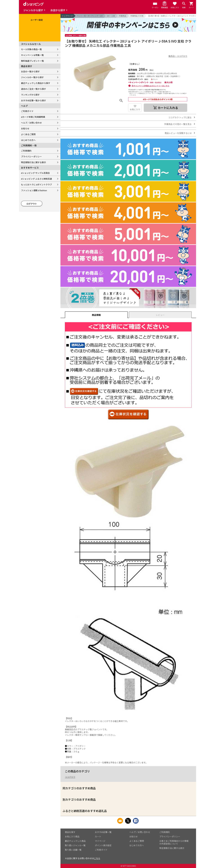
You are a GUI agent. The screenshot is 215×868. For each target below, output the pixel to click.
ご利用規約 (26, 151)
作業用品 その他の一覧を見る (178, 124)
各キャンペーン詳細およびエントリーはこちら (151, 86)
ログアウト (32, 204)
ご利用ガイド (27, 111)
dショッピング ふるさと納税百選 (36, 179)
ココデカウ (70, 777)
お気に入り (135, 109)
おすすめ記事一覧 (103, 832)
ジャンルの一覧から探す (32, 77)
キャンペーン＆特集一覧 (32, 55)
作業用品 (123, 16)
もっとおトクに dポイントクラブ (36, 184)
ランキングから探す (30, 95)
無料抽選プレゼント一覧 (32, 61)
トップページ (67, 16)
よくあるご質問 (28, 134)
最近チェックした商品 (75, 841)
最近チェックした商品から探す (36, 83)
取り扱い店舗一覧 (73, 850)
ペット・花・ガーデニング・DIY (90, 16)
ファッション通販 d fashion (34, 190)
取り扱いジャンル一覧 (75, 845)
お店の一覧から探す (30, 71)
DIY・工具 (111, 16)
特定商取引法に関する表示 (33, 162)
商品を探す (70, 832)
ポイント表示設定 (103, 845)
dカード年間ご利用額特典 (33, 117)
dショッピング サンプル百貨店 (35, 173)
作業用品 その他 (137, 16)
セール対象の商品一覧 (31, 49)
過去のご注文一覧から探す (33, 89)
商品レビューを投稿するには (178, 133)
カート (98, 836)
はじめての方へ (28, 140)
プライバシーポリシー (31, 156)
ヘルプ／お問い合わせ (31, 123)
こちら (97, 858)
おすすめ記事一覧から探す (33, 100)
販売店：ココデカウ (178, 56)
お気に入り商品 (72, 836)
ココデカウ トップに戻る (180, 117)
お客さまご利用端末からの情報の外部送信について (174, 842)
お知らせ (25, 128)
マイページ (100, 841)
